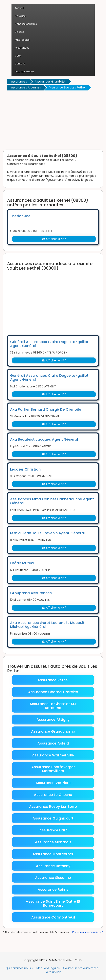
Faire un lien (53, 972)
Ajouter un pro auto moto (81, 968)
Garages (20, 16)
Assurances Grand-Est (50, 82)
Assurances (22, 48)
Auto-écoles (22, 40)
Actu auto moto (24, 72)
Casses (19, 32)
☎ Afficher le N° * (54, 239)
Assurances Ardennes (26, 87)
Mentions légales (48, 968)
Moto (18, 56)
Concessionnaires (26, 24)
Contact (20, 64)
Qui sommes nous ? (19, 968)
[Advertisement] (53, 121)
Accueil (19, 8)
